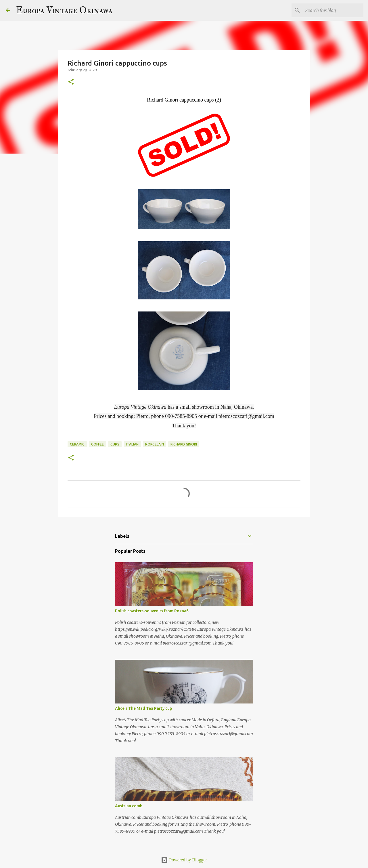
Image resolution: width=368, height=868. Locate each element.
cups (115, 444)
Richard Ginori (184, 444)
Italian (132, 444)
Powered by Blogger (184, 860)
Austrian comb (129, 806)
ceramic (77, 444)
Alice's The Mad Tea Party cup (143, 708)
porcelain (155, 444)
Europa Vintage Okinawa (64, 10)
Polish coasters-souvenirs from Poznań (152, 611)
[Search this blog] (333, 10)
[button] (71, 82)
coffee (97, 444)
